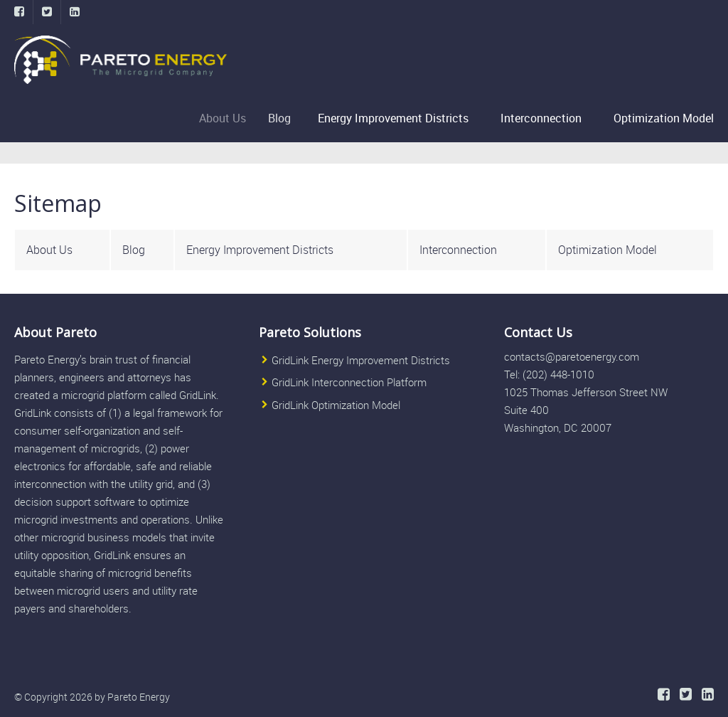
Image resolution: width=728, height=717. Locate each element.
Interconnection (541, 118)
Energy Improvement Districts (395, 118)
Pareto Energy (139, 697)
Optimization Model (664, 118)
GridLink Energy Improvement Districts (361, 360)
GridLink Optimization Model (336, 405)
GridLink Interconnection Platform (349, 383)
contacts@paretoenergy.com (572, 356)
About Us (227, 118)
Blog (284, 118)
